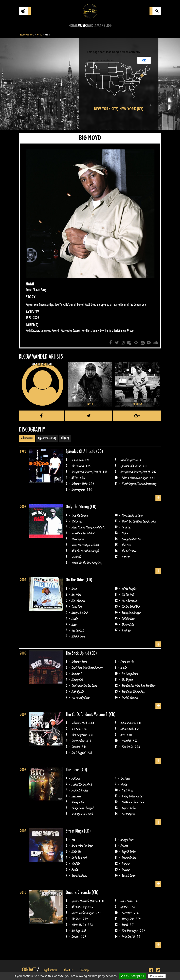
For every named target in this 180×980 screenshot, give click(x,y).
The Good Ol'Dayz (26, 35)
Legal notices (50, 970)
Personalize (157, 976)
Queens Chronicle (79, 892)
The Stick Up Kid (78, 653)
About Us (68, 970)
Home (73, 26)
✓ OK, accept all (132, 976)
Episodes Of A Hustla (81, 451)
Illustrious (73, 770)
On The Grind (76, 580)
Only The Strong (78, 507)
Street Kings (75, 831)
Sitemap (84, 970)
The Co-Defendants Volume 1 (87, 714)
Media (92, 26)
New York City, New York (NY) (119, 109)
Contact (29, 970)
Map (100, 26)
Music (82, 26)
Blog (108, 26)
